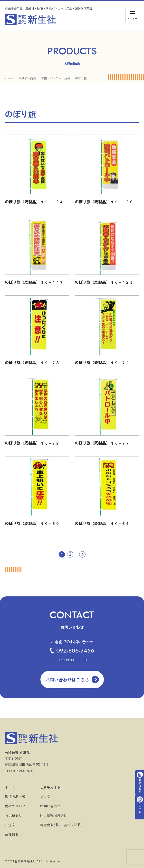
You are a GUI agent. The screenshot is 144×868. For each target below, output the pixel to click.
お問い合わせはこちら (67, 679)
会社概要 (12, 834)
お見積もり (13, 815)
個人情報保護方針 (54, 815)
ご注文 (10, 825)
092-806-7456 (72, 650)
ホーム (9, 78)
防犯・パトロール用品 (56, 78)
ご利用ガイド (50, 787)
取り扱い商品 (27, 78)
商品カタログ (15, 806)
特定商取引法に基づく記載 (60, 825)
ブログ (45, 797)
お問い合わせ (50, 806)
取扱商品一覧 (15, 797)
